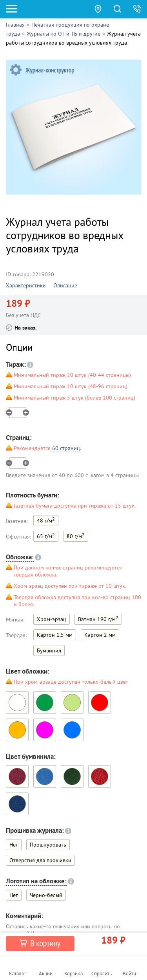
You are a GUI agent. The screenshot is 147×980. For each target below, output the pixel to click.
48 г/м (46, 520)
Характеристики (26, 285)
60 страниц (66, 448)
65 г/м (46, 536)
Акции (46, 974)
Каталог (18, 974)
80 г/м (76, 536)
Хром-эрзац (52, 619)
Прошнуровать (48, 845)
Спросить (102, 974)
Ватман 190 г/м (98, 619)
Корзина (73, 974)
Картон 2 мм (100, 635)
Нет (14, 845)
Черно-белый (46, 895)
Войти (129, 974)
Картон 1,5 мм (55, 635)
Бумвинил (49, 650)
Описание (65, 285)
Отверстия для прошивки (40, 860)
